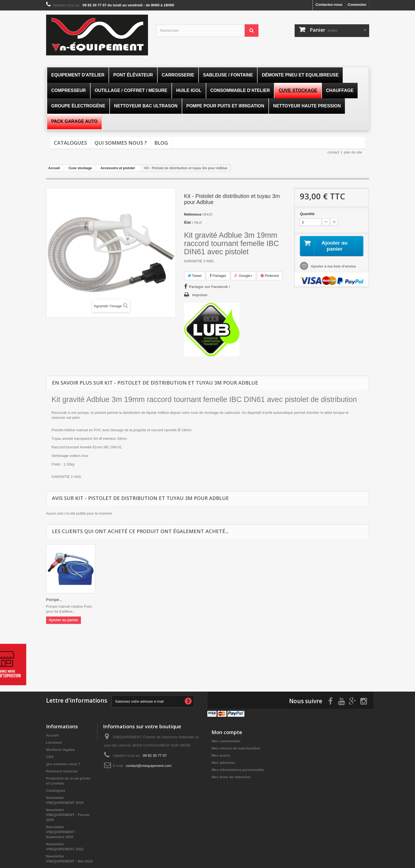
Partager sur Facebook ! (210, 287)
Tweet (195, 276)
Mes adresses (223, 762)
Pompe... (54, 600)
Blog (161, 143)
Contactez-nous (329, 5)
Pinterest (270, 276)
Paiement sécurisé (62, 771)
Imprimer (200, 295)
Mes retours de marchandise (236, 748)
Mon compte (227, 732)
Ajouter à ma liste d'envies (333, 267)
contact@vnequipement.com (149, 765)
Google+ (243, 276)
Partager (218, 276)
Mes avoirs (221, 755)
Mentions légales (61, 749)
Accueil (52, 735)
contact (333, 152)
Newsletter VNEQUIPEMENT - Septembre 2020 (62, 831)
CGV (50, 756)
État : (189, 222)
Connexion (357, 5)
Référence (193, 214)
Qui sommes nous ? (121, 143)
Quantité (307, 214)
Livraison (54, 742)
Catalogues (70, 143)
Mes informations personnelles (238, 769)
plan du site (353, 152)
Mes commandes (226, 741)
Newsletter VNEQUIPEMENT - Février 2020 (68, 814)
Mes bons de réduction (231, 776)
